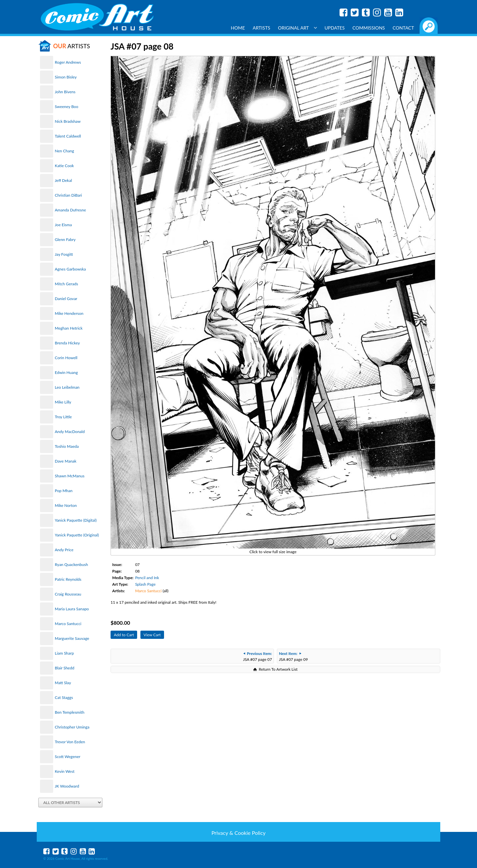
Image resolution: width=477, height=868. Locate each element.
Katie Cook (64, 166)
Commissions (369, 28)
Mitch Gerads (66, 284)
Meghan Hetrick (69, 328)
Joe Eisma (63, 225)
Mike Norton (66, 505)
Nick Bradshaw (68, 121)
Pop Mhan (64, 491)
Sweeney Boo (66, 107)
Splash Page (145, 584)
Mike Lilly (63, 402)
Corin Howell (66, 358)
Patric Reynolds (68, 579)
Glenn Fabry (65, 239)
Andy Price (64, 550)
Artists (261, 28)
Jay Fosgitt (64, 254)
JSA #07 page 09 (293, 656)
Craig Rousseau (68, 594)
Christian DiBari (68, 195)
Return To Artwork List (278, 669)
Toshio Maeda (67, 446)
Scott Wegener (68, 757)
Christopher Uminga (72, 727)
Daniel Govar (66, 299)
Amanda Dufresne (70, 210)
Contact (403, 28)
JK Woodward (67, 786)
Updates (335, 28)
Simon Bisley (66, 77)
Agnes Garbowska (70, 269)
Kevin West (65, 771)
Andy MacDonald (70, 432)
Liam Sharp (64, 653)
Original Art (297, 28)
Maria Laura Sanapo (72, 609)
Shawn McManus (70, 476)
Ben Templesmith (70, 712)
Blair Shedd (64, 668)
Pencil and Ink (147, 578)
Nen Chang (64, 151)
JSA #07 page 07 (258, 656)
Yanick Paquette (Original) (77, 535)
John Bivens (65, 92)
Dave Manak (66, 461)
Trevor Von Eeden (70, 742)
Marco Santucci (68, 624)
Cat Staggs (64, 697)
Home (238, 28)
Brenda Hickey (67, 343)
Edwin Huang (66, 372)
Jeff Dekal (63, 180)
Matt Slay (63, 683)
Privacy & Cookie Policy (238, 833)
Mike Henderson (69, 313)
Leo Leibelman (67, 387)
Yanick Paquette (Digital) (76, 520)
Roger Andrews (68, 62)
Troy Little (63, 417)
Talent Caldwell (68, 136)
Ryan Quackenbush (71, 564)
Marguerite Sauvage (72, 638)
